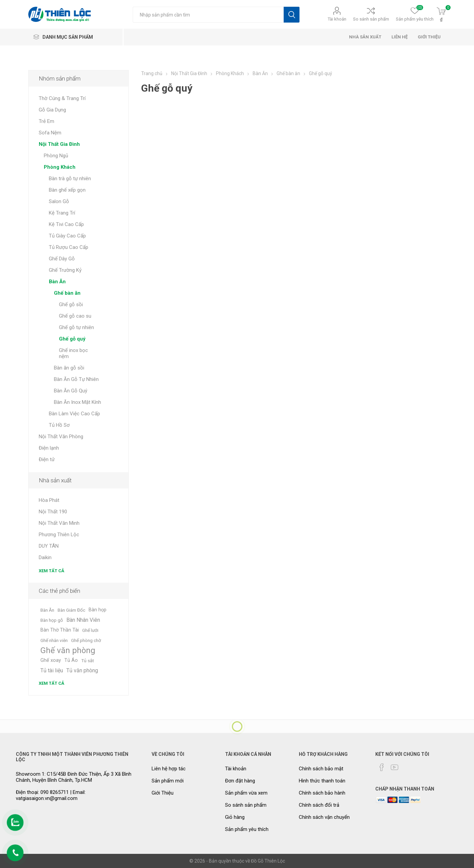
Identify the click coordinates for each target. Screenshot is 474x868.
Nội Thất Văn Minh (59, 523)
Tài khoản (337, 19)
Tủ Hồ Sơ (59, 425)
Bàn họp (98, 610)
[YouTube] (394, 767)
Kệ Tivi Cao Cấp (66, 224)
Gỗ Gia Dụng (52, 110)
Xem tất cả (52, 571)
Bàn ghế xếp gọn (67, 190)
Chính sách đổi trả (319, 805)
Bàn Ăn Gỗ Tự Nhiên (76, 379)
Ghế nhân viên (54, 640)
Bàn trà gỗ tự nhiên (70, 179)
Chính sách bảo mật (321, 769)
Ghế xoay (51, 660)
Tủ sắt (88, 661)
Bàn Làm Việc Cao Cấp (74, 414)
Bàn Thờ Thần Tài (60, 630)
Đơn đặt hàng (240, 781)
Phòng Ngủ (56, 156)
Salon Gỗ (59, 201)
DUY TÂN (49, 546)
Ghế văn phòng (68, 650)
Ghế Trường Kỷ (65, 270)
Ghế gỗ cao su (75, 316)
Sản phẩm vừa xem (246, 793)
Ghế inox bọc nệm (73, 353)
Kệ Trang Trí (62, 213)
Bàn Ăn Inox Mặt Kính (77, 402)
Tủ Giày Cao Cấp (67, 236)
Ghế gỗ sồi (71, 304)
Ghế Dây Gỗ (62, 259)
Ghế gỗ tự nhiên (76, 327)
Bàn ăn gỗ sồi (69, 368)
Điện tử (47, 459)
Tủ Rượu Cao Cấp (69, 247)
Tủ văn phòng (82, 670)
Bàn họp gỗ (52, 620)
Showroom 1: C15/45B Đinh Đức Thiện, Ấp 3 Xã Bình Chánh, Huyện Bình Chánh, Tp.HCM (74, 777)
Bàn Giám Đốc (71, 610)
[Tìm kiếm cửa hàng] (208, 15)
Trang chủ (152, 73)
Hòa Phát (49, 500)
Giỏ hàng (235, 817)
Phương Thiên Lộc (59, 535)
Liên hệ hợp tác (169, 769)
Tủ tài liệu (52, 670)
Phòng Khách (60, 167)
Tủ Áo (71, 660)
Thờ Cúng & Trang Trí (62, 98)
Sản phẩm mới (168, 781)
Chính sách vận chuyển (324, 817)
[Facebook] (382, 767)
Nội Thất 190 (53, 512)
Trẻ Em (46, 121)
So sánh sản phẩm (371, 19)
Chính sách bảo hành (322, 793)
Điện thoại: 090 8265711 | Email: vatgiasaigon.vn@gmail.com (51, 795)
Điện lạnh (49, 448)
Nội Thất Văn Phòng (61, 437)
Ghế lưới (90, 630)
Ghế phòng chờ (86, 640)
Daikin (45, 557)
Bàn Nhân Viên (83, 620)
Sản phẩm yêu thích (247, 829)
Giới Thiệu (163, 793)
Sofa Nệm (50, 133)
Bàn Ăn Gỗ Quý (71, 391)
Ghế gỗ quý (72, 339)
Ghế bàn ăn (67, 293)
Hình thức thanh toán (322, 781)
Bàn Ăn (57, 282)
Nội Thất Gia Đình (59, 144)
